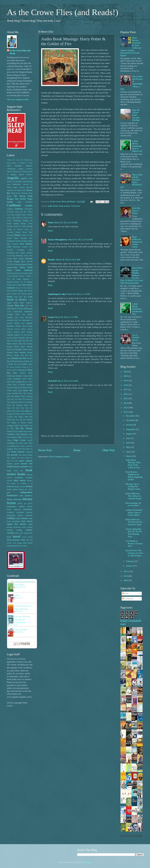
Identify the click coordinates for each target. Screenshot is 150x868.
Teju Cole (10, 399)
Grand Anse (12, 259)
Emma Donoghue (21, 238)
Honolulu (24, 273)
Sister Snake (19, 585)
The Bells (18, 399)
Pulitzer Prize (13, 352)
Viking (9, 440)
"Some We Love (13, 160)
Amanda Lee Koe (21, 587)
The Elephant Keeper (20, 405)
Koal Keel (18, 297)
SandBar (24, 364)
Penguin (10, 347)
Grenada (29, 258)
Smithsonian (11, 376)
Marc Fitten (19, 317)
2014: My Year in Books (136, 211)
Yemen (30, 455)
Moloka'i (18, 326)
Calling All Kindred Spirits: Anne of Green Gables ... (134, 512)
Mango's (10, 317)
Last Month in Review (20, 298)
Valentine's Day (26, 434)
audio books (53, 206)
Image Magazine (23, 279)
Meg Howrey (19, 632)
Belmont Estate (27, 193)
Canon (17, 595)
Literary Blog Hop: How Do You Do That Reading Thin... (134, 533)
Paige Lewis (19, 598)
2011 (126, 571)
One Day (14, 341)
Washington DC (12, 443)
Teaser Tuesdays (27, 396)
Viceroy (25, 437)
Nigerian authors (13, 335)
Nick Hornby (27, 332)
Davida (30, 226)
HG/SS (9, 265)
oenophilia (11, 512)
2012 (126, 412)
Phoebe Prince (20, 347)
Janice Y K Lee (21, 288)
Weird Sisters (23, 443)
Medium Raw (20, 323)
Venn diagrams (12, 437)
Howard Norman (18, 276)
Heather (52, 260)
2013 (126, 408)
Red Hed (24, 355)
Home (77, 450)
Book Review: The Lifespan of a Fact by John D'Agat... (134, 553)
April (129, 452)
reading (11, 518)
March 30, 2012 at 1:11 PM (79, 294)
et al (30, 483)
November (131, 420)
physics (20, 515)
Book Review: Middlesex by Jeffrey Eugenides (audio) (134, 476)
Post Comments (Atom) (59, 457)
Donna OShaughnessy (58, 240)
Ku (25, 297)
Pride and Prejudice (15, 349)
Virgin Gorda (19, 440)
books (21, 474)
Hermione (10, 273)
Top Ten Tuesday (24, 428)
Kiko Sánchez (13, 625)
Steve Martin (22, 388)
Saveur (12, 367)
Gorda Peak (28, 256)
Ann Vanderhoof (14, 184)
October (130, 425)
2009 (126, 580)
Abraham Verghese (24, 166)
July (128, 438)
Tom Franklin (24, 426)
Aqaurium (10, 190)
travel (17, 536)
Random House (26, 352)
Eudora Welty (27, 241)
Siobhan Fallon (26, 373)
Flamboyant (17, 247)
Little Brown (12, 309)
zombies (24, 546)
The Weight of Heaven (17, 423)
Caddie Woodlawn (25, 202)
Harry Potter (26, 267)
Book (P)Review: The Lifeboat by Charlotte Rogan (134, 496)
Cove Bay (11, 215)
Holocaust (17, 273)
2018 (126, 385)
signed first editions (17, 524)
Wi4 (8, 452)
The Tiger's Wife (21, 417)
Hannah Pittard (27, 264)
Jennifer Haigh (17, 291)
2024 (126, 372)
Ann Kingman (17, 182)
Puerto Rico (28, 349)
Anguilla (13, 178)
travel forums (27, 537)
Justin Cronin (12, 294)
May (128, 447)
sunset (17, 533)
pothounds (29, 515)
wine (15, 543)
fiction (29, 486)
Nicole (51, 223)
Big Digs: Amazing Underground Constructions (22, 619)
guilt (9, 493)
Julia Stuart (28, 291)
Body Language (21, 629)
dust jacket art (13, 483)
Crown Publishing (14, 221)
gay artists (29, 489)
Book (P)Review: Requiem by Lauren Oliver (137, 242)
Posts (126, 593)
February (130, 561)
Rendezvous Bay (19, 358)
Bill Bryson (20, 196)
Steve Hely (14, 388)
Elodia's (18, 235)
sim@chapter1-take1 (57, 294)
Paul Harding (28, 344)
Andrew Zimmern (26, 175)
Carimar (10, 209)
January (130, 566)
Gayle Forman (26, 253)
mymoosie (17, 509)
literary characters (15, 499)
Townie (10, 431)
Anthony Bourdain (26, 187)
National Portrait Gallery (16, 329)
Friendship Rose (13, 253)
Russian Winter (23, 361)
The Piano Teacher (19, 414)
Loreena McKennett (25, 309)
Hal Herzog (16, 265)
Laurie (51, 317)
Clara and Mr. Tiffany (24, 212)
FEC (9, 244)
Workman (29, 452)
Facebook (15, 244)
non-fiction (28, 509)
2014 (126, 403)
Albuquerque (11, 169)
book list (18, 471)
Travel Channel (18, 432)
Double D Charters (15, 229)
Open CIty (21, 341)
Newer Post (45, 450)
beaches (24, 464)
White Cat (29, 449)
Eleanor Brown (21, 232)
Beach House (16, 193)
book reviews (64, 206)
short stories (27, 521)
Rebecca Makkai (13, 355)
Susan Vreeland (12, 393)
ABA (9, 166)
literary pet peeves (25, 504)
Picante (30, 347)
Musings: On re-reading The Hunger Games (133, 486)
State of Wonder (19, 385)
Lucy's (9, 312)
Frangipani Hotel (25, 250)
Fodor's (25, 247)
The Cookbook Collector (15, 402)
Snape (25, 376)
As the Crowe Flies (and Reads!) (63, 12)
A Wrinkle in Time (25, 163)
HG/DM (30, 262)
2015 (126, 398)
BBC (24, 190)
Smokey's (19, 376)
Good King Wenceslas (15, 256)
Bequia (9, 196)
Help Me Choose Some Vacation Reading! (136, 115)
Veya (20, 437)
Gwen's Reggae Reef (16, 261)
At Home (18, 190)
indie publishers (26, 496)
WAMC (30, 440)
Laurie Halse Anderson (23, 303)
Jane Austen (17, 285)
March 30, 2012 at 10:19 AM (80, 240)
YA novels (75, 206)
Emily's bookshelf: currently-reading (22, 581)
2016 (126, 394)
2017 (126, 390)
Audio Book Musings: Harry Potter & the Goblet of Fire (133, 464)
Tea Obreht (15, 396)
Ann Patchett (28, 181)
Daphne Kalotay (20, 224)
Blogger (88, 862)
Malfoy (30, 314)
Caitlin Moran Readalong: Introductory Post (137, 309)
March (129, 456)
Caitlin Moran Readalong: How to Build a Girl (137, 146)
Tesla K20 (52, 381)
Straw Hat (28, 390)
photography (11, 515)
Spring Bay (21, 382)
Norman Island (12, 338)
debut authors (20, 480)
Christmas (19, 209)
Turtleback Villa (13, 434)
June (128, 443)
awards (17, 464)
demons (30, 481)
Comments (128, 599)
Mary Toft (18, 320)
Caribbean (14, 205)
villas (23, 540)
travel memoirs (13, 540)
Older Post (109, 450)
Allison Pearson (13, 172)
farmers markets (20, 487)
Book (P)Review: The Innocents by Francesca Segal (134, 522)
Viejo (31, 437)
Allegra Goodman (25, 169)
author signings (26, 461)
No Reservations (27, 335)
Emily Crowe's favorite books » (132, 837)
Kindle (30, 294)
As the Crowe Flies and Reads (20, 52)
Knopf (10, 297)
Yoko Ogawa (12, 458)
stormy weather (27, 527)
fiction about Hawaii (15, 489)
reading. (18, 518)
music (9, 509)
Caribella (29, 206)
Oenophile (22, 338)
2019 (126, 381)
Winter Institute (18, 452)
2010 (126, 576)
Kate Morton (22, 294)
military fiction (26, 506)
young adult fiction (25, 543)
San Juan (17, 364)
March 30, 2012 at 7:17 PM (66, 317)
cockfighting (19, 478)
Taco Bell (23, 393)
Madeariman (18, 312)
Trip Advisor (28, 432)
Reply (50, 231)
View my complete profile (18, 99)
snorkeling (17, 527)
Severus (14, 370)
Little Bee (29, 306)
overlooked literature (24, 512)
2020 (126, 376)
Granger (21, 259)
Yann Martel (23, 455)
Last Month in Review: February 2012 (134, 543)
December (131, 416)
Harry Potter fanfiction (20, 270)
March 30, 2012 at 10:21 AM (68, 260)
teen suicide (25, 533)
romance (25, 518)
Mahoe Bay (20, 314)
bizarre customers (21, 467)
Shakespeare (22, 370)
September (131, 429)
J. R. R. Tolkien (26, 282)
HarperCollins (12, 267)
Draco (27, 229)
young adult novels (14, 546)
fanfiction (11, 486)
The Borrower (28, 399)
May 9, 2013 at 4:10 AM (68, 381)
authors (10, 464)
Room (15, 361)
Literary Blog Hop (15, 305)
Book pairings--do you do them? (133, 504)
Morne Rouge (27, 326)
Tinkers (17, 426)
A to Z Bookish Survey (136, 338)
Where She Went (19, 449)
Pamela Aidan (17, 344)
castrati (9, 478)
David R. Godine (20, 226)
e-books (24, 483)
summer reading (15, 530)
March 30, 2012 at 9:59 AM (66, 223)
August (129, 434)
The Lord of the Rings (21, 411)
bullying (30, 475)
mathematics (12, 506)
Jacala (9, 285)
